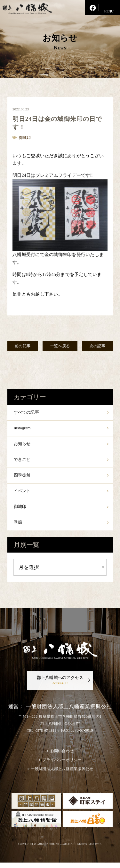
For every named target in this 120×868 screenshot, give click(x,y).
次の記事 (96, 347)
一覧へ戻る (60, 347)
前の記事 (24, 347)
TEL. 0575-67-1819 (41, 735)
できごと (23, 461)
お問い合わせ (62, 756)
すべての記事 (28, 413)
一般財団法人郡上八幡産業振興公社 (62, 774)
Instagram (23, 429)
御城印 (21, 510)
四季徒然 (23, 478)
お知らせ (23, 445)
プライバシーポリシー (62, 765)
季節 (18, 526)
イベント (23, 494)
